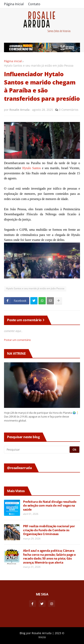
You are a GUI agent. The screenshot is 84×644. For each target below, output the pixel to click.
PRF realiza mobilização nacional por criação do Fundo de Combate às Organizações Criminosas (49, 530)
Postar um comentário (17, 340)
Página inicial (13, 61)
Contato (34, 4)
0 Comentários (69, 110)
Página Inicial (14, 4)
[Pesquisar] (37, 450)
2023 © (60, 633)
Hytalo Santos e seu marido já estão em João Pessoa (39, 66)
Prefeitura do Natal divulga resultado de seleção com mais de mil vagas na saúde (50, 506)
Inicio (42, 637)
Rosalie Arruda (42, 633)
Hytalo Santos (31, 168)
